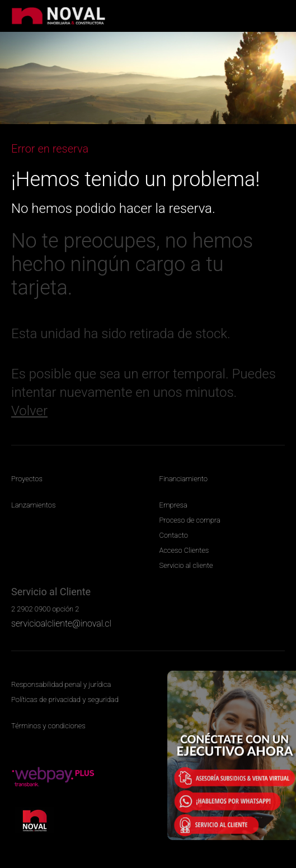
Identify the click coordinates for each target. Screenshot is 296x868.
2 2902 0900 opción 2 (45, 609)
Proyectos (27, 479)
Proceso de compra (190, 520)
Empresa (173, 505)
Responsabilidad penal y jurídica (61, 684)
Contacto (174, 535)
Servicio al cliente (186, 565)
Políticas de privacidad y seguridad (65, 699)
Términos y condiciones (48, 726)
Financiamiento (184, 479)
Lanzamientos (33, 505)
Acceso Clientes (184, 550)
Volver (29, 411)
